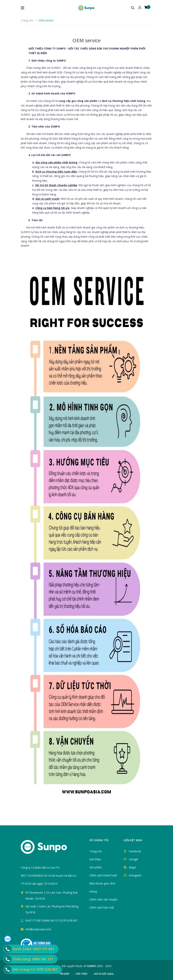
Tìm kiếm (64, 974)
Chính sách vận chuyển (103, 899)
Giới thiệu (95, 859)
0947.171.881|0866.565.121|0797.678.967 (51, 920)
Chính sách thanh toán (103, 875)
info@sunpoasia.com (38, 929)
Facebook (135, 851)
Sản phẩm (96, 867)
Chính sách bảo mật (102, 907)
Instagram (135, 875)
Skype (132, 867)
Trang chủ (96, 851)
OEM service (86, 40)
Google (134, 859)
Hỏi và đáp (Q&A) (104, 974)
